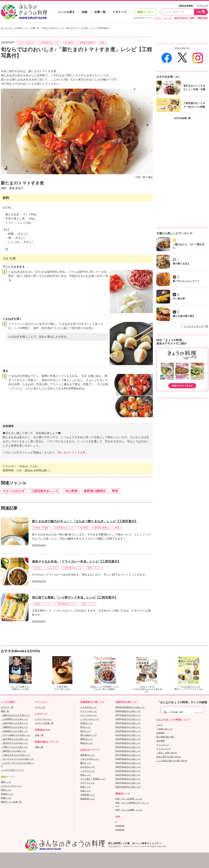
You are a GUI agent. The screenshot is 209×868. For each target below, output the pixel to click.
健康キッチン (145, 12)
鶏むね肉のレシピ (89, 735)
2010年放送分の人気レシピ (128, 727)
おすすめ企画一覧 (182, 118)
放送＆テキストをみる (182, 386)
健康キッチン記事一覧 (11, 802)
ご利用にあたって (165, 729)
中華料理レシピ (88, 795)
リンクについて (164, 749)
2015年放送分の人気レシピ (128, 747)
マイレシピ (203, 6)
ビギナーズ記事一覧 (44, 723)
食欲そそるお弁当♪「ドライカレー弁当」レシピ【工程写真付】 (76, 562)
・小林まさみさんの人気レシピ (15, 755)
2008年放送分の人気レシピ (128, 719)
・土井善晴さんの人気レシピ (14, 719)
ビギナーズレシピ (43, 719)
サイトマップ (163, 745)
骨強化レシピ (7, 794)
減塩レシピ (6, 782)
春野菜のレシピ (88, 755)
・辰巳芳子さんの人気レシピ (14, 743)
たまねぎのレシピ (89, 707)
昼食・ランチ (94, 568)
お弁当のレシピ (88, 767)
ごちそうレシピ (88, 771)
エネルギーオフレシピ (11, 786)
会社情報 (160, 741)
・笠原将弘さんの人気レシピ (14, 731)
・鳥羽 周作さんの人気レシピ (15, 739)
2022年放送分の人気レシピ (128, 775)
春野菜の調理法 (87, 43)
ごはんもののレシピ (90, 759)
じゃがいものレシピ (90, 719)
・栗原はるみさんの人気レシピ (15, 715)
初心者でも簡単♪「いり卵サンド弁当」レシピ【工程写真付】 (75, 598)
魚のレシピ (85, 731)
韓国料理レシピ (88, 799)
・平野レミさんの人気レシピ (14, 747)
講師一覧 (5, 711)
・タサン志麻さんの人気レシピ (15, 735)
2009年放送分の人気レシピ (128, 723)
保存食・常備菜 (41, 528)
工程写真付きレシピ (49, 43)
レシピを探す (66, 12)
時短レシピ (85, 775)
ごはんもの (51, 568)
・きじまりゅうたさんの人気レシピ (17, 759)
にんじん (168, 18)
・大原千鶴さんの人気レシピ (14, 723)
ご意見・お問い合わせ (167, 753)
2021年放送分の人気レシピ (128, 771)
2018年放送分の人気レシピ (128, 759)
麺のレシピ (85, 763)
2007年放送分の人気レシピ (128, 715)
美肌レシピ (6, 790)
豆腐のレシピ (87, 723)
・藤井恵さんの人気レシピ (13, 751)
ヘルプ (159, 725)
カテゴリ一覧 (7, 707)
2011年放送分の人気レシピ (128, 731)
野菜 (102, 43)
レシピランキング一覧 (196, 326)
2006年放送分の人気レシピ (128, 711)
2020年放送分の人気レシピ (128, 767)
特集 (85, 12)
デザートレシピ (88, 783)
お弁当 (37, 568)
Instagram (120, 830)
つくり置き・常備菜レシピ (93, 779)
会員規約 (160, 733)
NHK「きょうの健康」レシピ (129, 810)
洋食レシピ (85, 791)
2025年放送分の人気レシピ (128, 787)
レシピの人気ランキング (12, 770)
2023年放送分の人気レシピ (128, 779)
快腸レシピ (6, 798)
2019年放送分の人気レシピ (128, 763)
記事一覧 (100, 12)
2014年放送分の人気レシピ (128, 743)
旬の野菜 (69, 43)
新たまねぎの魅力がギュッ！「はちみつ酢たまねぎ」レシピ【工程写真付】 (85, 521)
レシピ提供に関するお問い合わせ (172, 761)
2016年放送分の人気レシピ (128, 751)
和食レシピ (85, 787)
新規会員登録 (186, 6)
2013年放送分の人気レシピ (128, 739)
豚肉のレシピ (87, 743)
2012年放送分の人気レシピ (128, 735)
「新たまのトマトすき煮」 (72, 452)
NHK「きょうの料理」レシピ (129, 799)
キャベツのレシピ (89, 711)
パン (48, 604)
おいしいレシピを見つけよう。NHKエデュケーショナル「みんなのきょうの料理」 (24, 12)
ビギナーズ (120, 12)
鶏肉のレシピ (87, 739)
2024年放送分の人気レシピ (128, 783)
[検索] (182, 712)
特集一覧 (39, 747)
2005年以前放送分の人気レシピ (130, 707)
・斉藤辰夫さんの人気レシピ (14, 727)
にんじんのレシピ (89, 715)
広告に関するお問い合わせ (169, 757)
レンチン (158, 18)
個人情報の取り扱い (166, 737)
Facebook (120, 826)
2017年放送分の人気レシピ (128, 755)
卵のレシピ (85, 727)
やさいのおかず (26, 43)
